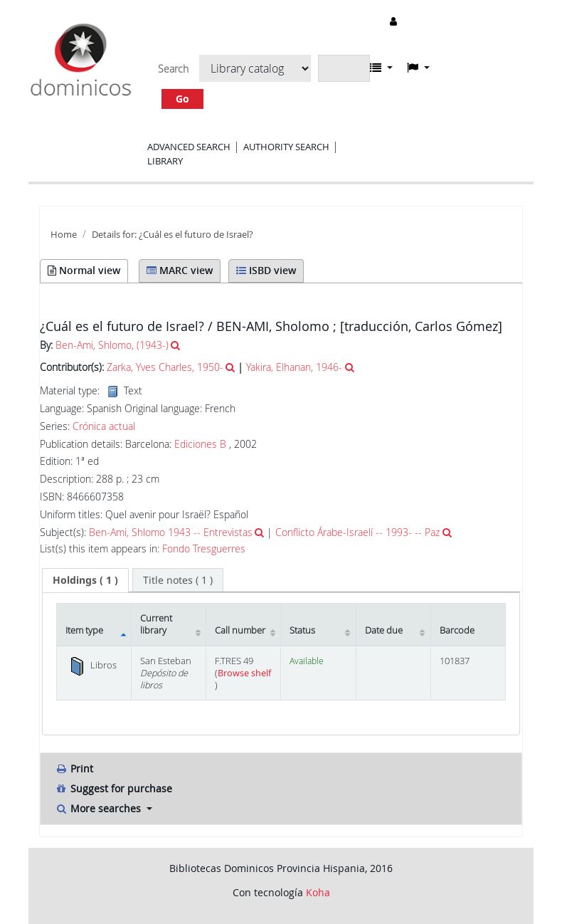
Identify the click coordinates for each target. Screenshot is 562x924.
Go (182, 99)
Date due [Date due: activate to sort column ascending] (384, 630)
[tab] (85, 580)
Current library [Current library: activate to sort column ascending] (156, 624)
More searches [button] (99, 808)
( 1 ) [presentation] (85, 580)
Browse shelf (244, 673)
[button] (381, 68)
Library (165, 161)
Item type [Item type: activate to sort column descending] (84, 630)
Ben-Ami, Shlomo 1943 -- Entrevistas (171, 532)
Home (64, 235)
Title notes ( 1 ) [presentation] (178, 580)
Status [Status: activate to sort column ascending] (302, 630)
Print (74, 768)
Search (173, 69)
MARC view (180, 270)
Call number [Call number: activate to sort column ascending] (240, 630)
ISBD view (266, 270)
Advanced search (189, 147)
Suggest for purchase (113, 788)
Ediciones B (200, 444)
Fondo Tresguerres (204, 549)
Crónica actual (104, 426)
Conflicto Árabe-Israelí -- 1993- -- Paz (357, 532)
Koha (318, 892)
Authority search (286, 147)
